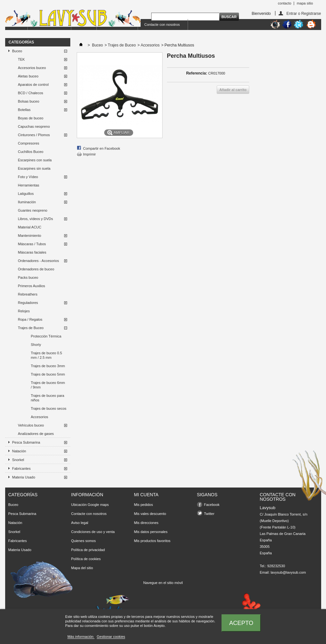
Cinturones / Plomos (34, 135)
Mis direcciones (146, 523)
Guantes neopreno (33, 210)
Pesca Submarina (26, 442)
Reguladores (28, 303)
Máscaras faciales (32, 252)
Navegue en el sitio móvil (163, 583)
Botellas (24, 110)
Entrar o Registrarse (304, 13)
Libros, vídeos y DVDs (36, 219)
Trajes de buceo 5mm (48, 374)
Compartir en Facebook (102, 148)
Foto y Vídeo (28, 177)
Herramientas (29, 185)
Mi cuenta (146, 495)
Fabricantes (21, 468)
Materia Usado (24, 477)
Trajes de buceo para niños (48, 398)
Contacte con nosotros (162, 25)
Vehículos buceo (31, 425)
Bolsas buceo (29, 101)
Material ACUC (30, 227)
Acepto (241, 623)
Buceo (17, 51)
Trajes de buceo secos (49, 408)
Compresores (29, 143)
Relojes (24, 311)
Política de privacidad (88, 550)
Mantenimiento (30, 236)
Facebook (212, 505)
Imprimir (90, 154)
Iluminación (27, 202)
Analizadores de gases (36, 434)
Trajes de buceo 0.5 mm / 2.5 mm (47, 355)
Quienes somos (84, 541)
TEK (21, 59)
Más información (81, 637)
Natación (19, 451)
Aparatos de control (33, 85)
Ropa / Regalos (30, 319)
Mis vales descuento (150, 514)
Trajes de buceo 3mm (48, 366)
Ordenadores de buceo (36, 269)
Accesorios (40, 417)
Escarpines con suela (35, 160)
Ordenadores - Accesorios (39, 261)
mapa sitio (305, 3)
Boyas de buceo (31, 118)
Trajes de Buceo (31, 328)
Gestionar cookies (111, 637)
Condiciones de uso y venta (93, 532)
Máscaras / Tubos (32, 244)
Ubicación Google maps (90, 505)
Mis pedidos (144, 505)
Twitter (209, 514)
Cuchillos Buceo (31, 152)
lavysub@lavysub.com (288, 572)
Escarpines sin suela (34, 168)
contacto (285, 3)
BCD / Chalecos (31, 93)
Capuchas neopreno (34, 126)
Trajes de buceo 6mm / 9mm (48, 385)
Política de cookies (86, 559)
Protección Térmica (46, 336)
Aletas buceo (28, 76)
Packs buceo (28, 277)
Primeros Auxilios (32, 286)
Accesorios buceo (32, 68)
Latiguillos (26, 194)
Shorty (36, 345)
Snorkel (18, 460)
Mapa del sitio (82, 568)
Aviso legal (80, 523)
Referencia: (197, 73)
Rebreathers (28, 294)
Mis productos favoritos (152, 541)
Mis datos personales (151, 532)
